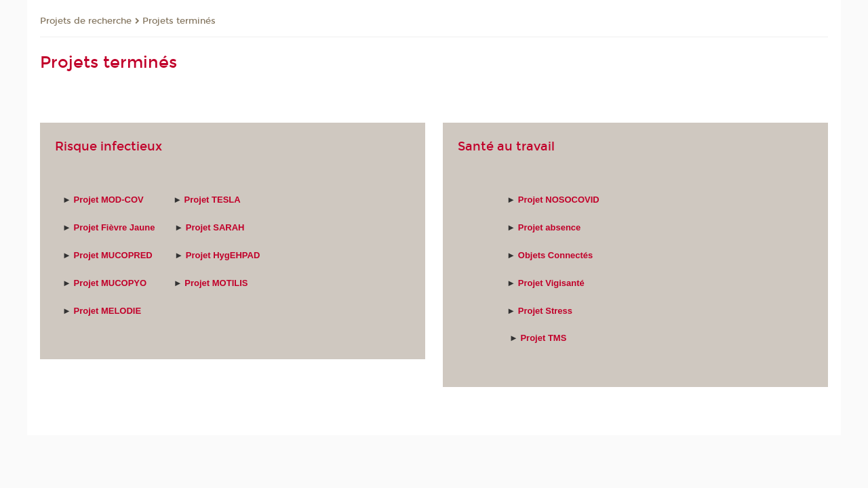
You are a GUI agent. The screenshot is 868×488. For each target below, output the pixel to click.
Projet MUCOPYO (110, 283)
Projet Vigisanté (551, 283)
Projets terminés (179, 21)
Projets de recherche (86, 21)
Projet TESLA (214, 200)
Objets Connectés (556, 255)
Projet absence (550, 227)
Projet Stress (547, 311)
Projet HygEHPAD (223, 255)
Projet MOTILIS (216, 283)
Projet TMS (543, 338)
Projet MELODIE (107, 311)
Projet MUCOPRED (113, 255)
